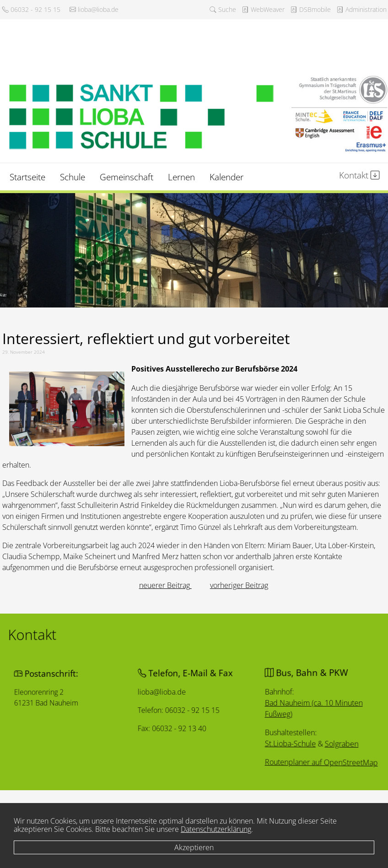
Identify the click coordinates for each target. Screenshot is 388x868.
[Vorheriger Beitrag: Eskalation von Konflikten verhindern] (165, 585)
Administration (361, 9)
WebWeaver (263, 9)
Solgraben (297, 748)
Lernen (181, 177)
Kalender (226, 177)
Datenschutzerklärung (216, 829)
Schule (73, 177)
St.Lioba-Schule (260, 746)
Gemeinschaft (127, 177)
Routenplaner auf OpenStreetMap (284, 767)
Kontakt (359, 175)
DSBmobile (310, 9)
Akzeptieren (194, 847)
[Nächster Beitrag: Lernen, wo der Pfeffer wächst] (239, 585)
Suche (223, 9)
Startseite (27, 177)
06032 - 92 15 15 (31, 9)
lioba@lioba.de (94, 9)
